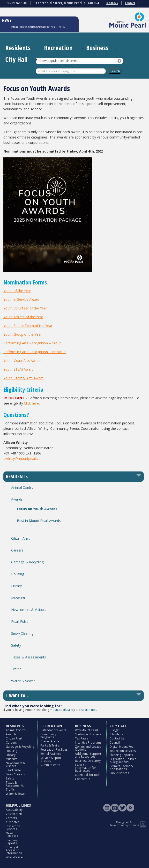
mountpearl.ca (60, 710)
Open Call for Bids (88, 775)
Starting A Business (88, 734)
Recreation (58, 48)
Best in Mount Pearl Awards (39, 521)
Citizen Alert (20, 538)
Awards (17, 499)
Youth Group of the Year (22, 334)
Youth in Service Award (21, 299)
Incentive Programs (88, 742)
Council (115, 742)
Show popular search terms (58, 61)
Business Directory (88, 761)
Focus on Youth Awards (37, 509)
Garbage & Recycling (27, 562)
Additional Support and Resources (88, 755)
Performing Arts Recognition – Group (32, 343)
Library (16, 586)
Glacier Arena (50, 741)
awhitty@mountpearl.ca (22, 458)
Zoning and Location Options (89, 748)
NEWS (7, 20)
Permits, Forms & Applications (121, 767)
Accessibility (14, 810)
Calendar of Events (53, 730)
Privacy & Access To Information (14, 850)
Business (97, 48)
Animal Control (23, 487)
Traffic (16, 669)
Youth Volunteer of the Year (25, 308)
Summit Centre (50, 765)
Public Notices (119, 773)
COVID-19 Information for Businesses (86, 768)
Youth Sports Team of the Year (28, 326)
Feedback (112, 3)
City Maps (116, 734)
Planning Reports (121, 755)
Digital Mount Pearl (123, 747)
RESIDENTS (17, 476)
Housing (18, 574)
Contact (130, 3)
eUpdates (13, 822)
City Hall (16, 59)
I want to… (18, 695)
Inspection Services (123, 751)
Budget (115, 730)
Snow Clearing (22, 633)
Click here (31, 403)
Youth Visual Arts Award (22, 361)
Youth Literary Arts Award (23, 378)
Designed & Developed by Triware (124, 824)
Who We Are (14, 857)
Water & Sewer (23, 681)
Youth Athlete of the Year (23, 317)
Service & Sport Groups (51, 759)
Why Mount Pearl (86, 730)
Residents (18, 48)
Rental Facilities (51, 754)
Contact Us (82, 779)
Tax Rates (82, 738)
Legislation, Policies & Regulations (123, 760)
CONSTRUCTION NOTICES (33, 27)
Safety (16, 645)
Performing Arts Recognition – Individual (35, 352)
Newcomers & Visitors (29, 610)
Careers (17, 550)
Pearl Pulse (20, 621)
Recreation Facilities (54, 750)
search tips (89, 710)
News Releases (12, 835)
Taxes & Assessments (29, 657)
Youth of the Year (17, 291)
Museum (18, 598)
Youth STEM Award (19, 369)
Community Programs (48, 736)
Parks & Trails (50, 745)
